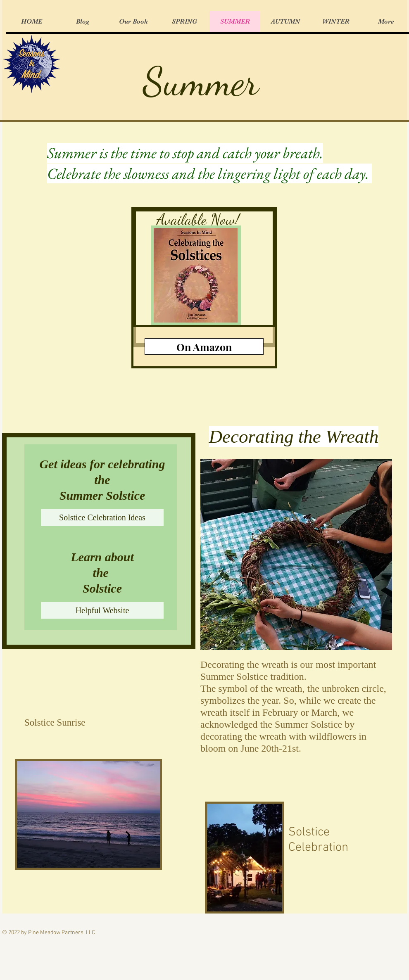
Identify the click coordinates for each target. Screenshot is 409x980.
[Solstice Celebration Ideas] (102, 517)
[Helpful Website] (102, 610)
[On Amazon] (204, 346)
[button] (296, 554)
